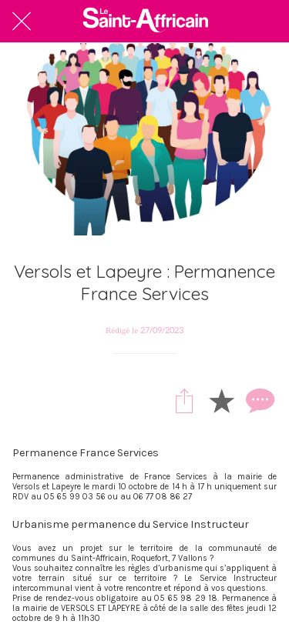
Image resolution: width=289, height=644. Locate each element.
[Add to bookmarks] (221, 400)
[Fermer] (22, 22)
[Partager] (184, 400)
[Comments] (258, 400)
